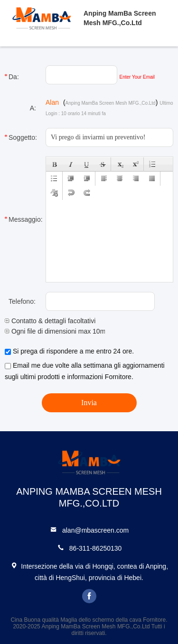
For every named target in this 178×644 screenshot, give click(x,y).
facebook (89, 596)
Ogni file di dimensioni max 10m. (56, 331)
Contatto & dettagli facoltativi (50, 321)
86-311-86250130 (96, 548)
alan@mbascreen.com (95, 530)
